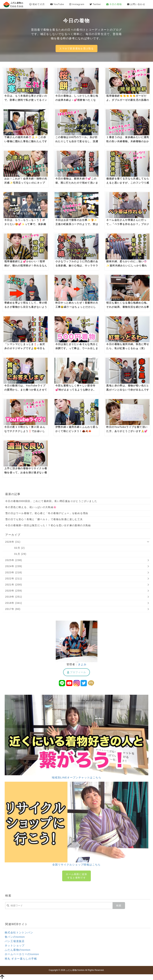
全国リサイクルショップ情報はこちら (76, 865)
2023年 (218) (14, 572)
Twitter (95, 4)
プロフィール (76, 672)
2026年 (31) (13, 542)
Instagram (77, 4)
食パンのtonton (15, 937)
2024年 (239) (14, 566)
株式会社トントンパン (19, 932)
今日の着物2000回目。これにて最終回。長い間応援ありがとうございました (51, 501)
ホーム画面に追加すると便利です (76, 876)
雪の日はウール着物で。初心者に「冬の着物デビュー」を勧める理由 (47, 513)
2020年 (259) (14, 591)
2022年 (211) (14, 579)
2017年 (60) (13, 609)
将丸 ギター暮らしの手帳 (21, 959)
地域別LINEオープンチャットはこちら (76, 777)
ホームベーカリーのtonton (22, 954)
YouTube (57, 4)
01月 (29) (16, 554)
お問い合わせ (136, 4)
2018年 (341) (14, 603)
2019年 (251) (14, 597)
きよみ (82, 664)
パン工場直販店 (15, 941)
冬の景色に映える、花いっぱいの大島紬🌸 (31, 507)
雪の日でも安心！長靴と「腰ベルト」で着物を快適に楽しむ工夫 (44, 519)
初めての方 (37, 4)
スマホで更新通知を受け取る (76, 48)
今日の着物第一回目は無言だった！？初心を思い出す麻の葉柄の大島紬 (48, 525)
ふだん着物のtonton (18, 950)
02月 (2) (15, 548)
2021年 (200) (14, 585)
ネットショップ (15, 945)
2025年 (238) (14, 560)
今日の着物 (114, 4)
